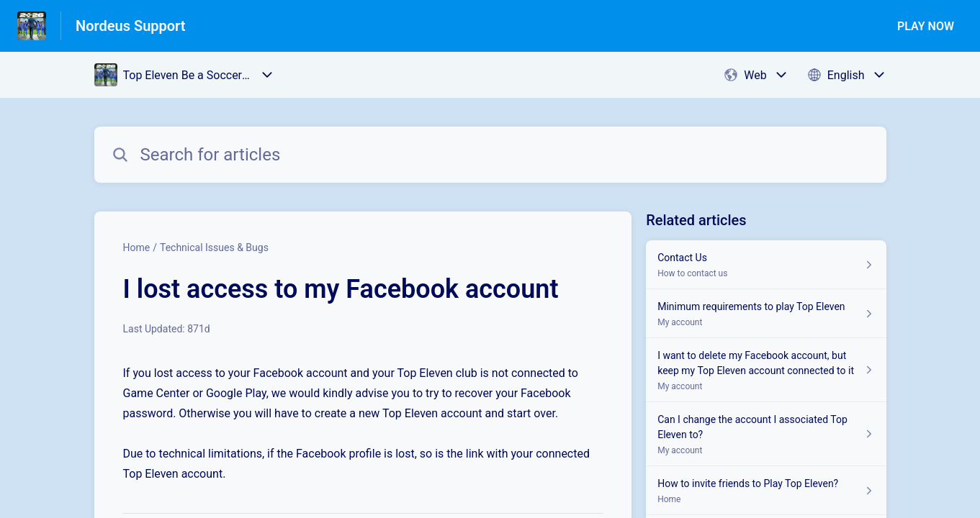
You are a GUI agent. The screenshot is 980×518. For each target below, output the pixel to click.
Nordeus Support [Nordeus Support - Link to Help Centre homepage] (131, 26)
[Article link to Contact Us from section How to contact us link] (766, 265)
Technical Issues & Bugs (214, 247)
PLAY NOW (926, 26)
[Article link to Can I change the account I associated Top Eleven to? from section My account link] (766, 434)
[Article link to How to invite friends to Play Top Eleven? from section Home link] (766, 491)
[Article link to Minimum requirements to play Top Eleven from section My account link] (766, 314)
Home (137, 247)
